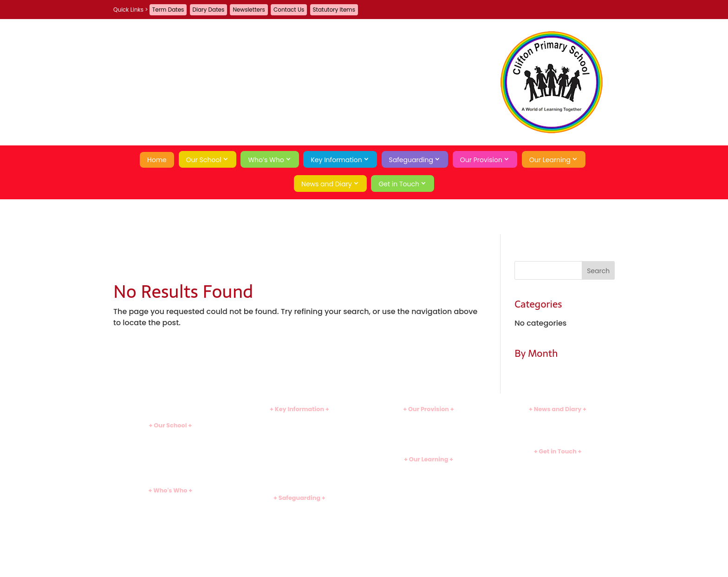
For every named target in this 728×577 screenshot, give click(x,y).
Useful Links (429, 508)
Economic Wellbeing (299, 547)
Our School (204, 160)
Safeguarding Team (299, 516)
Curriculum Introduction (429, 469)
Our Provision (481, 160)
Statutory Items (334, 10)
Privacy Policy (558, 493)
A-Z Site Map (558, 486)
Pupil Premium (299, 458)
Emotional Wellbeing (300, 539)
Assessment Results (299, 443)
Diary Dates (209, 10)
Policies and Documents (299, 420)
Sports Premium (299, 466)
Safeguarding (411, 160)
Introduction (170, 436)
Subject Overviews (429, 477)
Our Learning (550, 160)
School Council (170, 540)
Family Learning (429, 443)
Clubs (429, 420)
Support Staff (170, 524)
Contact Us (289, 10)
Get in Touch (399, 184)
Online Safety (299, 531)
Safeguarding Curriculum (299, 524)
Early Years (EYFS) (429, 485)
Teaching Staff (170, 516)
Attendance (170, 459)
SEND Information (299, 451)
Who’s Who (266, 160)
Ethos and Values (170, 443)
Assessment (428, 501)
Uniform (299, 474)
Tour (170, 467)
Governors (170, 532)
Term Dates (168, 10)
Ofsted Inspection (299, 435)
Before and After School (429, 428)
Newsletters (249, 10)
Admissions (299, 428)
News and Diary (327, 184)
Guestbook (558, 469)
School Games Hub (429, 493)
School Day (170, 451)
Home (157, 160)
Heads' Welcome (170, 501)
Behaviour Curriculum (300, 554)
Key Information (336, 160)
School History (170, 475)
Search (558, 509)
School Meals (429, 435)
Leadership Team (170, 509)
